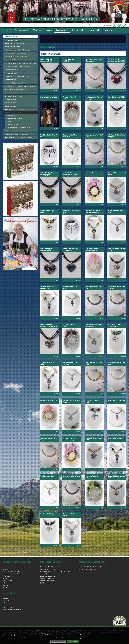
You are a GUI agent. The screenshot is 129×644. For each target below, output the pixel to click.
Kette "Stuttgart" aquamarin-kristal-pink (49, 325)
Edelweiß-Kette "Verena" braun (117, 250)
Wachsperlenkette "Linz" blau (94, 136)
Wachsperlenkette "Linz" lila (94, 288)
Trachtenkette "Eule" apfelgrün (70, 136)
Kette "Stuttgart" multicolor (69, 60)
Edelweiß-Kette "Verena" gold (94, 439)
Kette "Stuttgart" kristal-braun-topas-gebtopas (70, 174)
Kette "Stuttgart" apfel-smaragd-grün (49, 174)
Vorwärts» (51, 47)
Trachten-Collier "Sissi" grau (71, 212)
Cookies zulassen (73, 642)
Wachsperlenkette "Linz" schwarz (72, 477)
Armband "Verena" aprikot (69, 98)
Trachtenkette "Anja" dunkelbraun (48, 288)
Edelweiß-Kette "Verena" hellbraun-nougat (117, 477)
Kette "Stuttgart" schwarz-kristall (46, 60)
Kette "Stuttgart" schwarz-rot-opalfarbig (116, 60)
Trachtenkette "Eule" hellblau (70, 363)
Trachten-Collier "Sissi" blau (49, 136)
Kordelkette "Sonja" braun (47, 212)
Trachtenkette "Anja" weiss (70, 515)
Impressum (29, 638)
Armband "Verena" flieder (69, 325)
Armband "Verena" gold (49, 400)
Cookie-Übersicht (74, 638)
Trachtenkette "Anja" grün (48, 363)
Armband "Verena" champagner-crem (92, 250)
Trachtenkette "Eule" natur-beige (48, 477)
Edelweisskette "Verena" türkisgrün (94, 98)
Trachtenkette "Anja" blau (115, 439)
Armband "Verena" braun (94, 173)
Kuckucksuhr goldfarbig (49, 97)
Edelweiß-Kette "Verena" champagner (94, 325)
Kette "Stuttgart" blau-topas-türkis (71, 250)
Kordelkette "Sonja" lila (49, 514)
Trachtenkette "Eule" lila (117, 400)
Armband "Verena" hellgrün (92, 477)
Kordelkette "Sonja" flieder (92, 401)
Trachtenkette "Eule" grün (70, 288)
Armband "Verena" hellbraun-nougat (69, 439)
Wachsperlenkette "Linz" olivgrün (117, 288)
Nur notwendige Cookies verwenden (58, 642)
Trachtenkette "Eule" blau (115, 212)
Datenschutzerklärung (25, 636)
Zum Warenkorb (124, 24)
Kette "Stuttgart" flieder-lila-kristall (47, 250)
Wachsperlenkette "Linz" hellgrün (117, 136)
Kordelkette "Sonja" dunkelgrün (115, 325)
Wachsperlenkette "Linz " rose (49, 439)
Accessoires (11, 36)
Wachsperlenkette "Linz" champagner (94, 60)
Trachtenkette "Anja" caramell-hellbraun (93, 212)
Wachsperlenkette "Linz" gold (94, 363)
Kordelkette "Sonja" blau (117, 97)
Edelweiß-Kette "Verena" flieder (72, 401)
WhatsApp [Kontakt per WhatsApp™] (119, 25)
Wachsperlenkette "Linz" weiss (117, 363)
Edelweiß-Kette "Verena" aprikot (117, 174)
